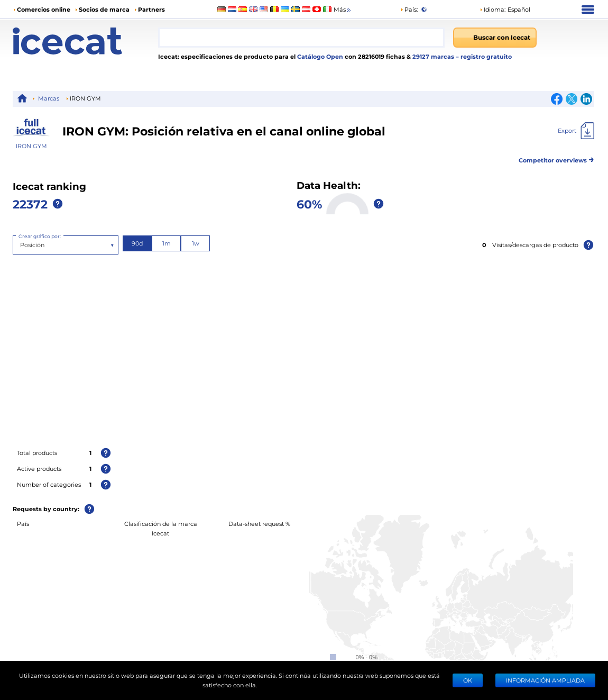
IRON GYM (31, 146)
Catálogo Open (319, 56)
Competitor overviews (556, 158)
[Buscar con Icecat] (495, 38)
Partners (151, 9)
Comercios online (44, 9)
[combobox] (301, 38)
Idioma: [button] (492, 9)
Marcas (49, 98)
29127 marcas (434, 56)
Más (343, 10)
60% (309, 204)
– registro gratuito (484, 56)
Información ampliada (545, 680)
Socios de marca (104, 9)
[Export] (576, 131)
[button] (505, 10)
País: (409, 9)
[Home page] (85, 41)
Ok (468, 680)
